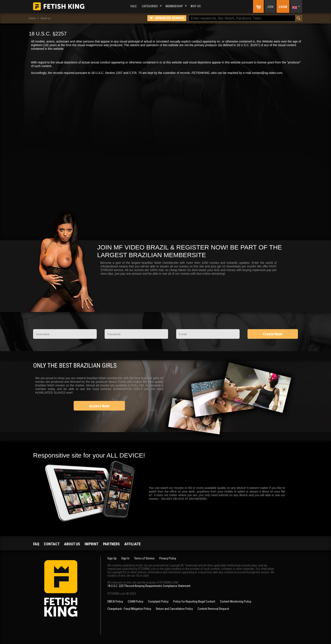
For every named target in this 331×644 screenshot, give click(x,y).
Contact (52, 544)
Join (270, 7)
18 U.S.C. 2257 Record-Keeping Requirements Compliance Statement (149, 586)
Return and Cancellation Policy (174, 609)
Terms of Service (144, 558)
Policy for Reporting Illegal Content (194, 601)
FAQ (36, 544)
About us (45, 18)
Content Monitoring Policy (236, 601)
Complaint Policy (158, 601)
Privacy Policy (168, 558)
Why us (196, 6)
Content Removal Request (213, 609)
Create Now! (273, 334)
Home (32, 18)
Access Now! (99, 406)
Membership (174, 6)
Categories (150, 6)
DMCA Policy (115, 601)
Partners (111, 544)
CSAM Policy (135, 601)
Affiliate (133, 544)
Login (283, 7)
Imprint (92, 544)
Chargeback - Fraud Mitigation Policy (129, 609)
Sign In (125, 558)
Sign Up (112, 558)
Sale (133, 6)
